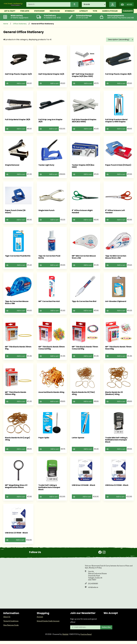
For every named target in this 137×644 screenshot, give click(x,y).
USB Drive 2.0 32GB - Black (117, 488)
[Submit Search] (73, 5)
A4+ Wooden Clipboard (116, 304)
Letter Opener (78, 440)
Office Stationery (20, 25)
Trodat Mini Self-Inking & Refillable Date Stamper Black (117, 442)
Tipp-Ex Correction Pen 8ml (85, 304)
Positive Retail (86, 637)
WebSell (65, 637)
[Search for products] (47, 5)
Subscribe (107, 630)
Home (6, 25)
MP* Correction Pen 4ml (50, 304)
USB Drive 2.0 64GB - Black (84, 488)
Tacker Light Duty (47, 167)
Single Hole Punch (47, 212)
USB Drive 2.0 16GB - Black (17, 536)
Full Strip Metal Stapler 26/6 (18, 121)
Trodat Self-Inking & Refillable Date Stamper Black (50, 490)
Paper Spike (44, 440)
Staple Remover (13, 167)
